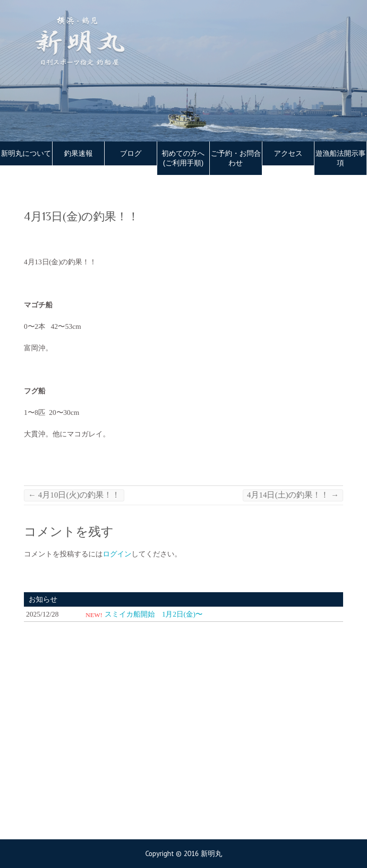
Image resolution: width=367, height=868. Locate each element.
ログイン (117, 554)
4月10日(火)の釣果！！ (74, 495)
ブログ (131, 153)
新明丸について (26, 153)
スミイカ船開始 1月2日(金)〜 (154, 614)
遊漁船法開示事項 (340, 158)
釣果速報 (78, 153)
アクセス (288, 153)
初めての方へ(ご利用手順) (183, 158)
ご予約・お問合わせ (236, 158)
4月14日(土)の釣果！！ (293, 495)
